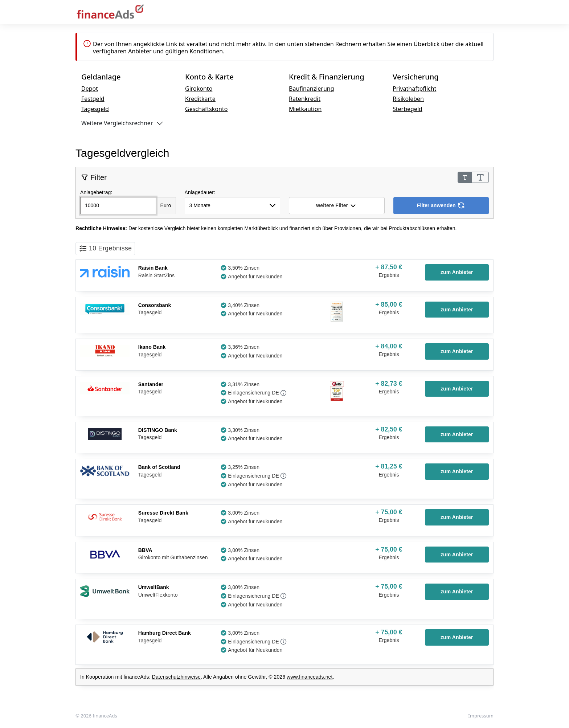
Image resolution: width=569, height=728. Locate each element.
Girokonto (199, 89)
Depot (90, 89)
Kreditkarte (200, 99)
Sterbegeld (408, 109)
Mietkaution (305, 109)
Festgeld (93, 99)
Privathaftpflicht (414, 89)
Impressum (481, 716)
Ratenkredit (305, 99)
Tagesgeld (95, 109)
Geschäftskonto (206, 109)
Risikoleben (408, 99)
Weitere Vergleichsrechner (117, 123)
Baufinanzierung (312, 89)
